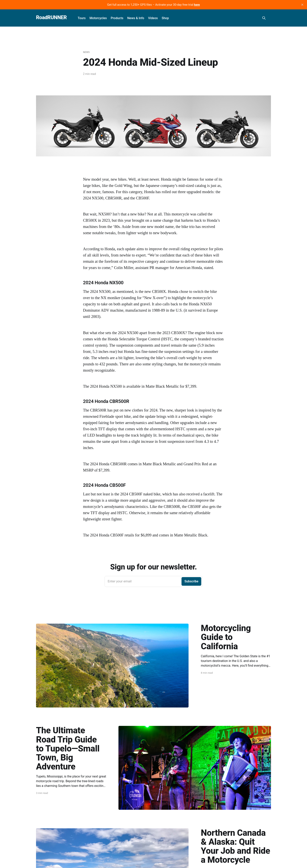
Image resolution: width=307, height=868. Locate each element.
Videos (153, 18)
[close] (302, 5)
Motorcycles (98, 18)
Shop (165, 18)
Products (117, 18)
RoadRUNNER (51, 17)
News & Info (136, 18)
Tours (82, 18)
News (86, 52)
